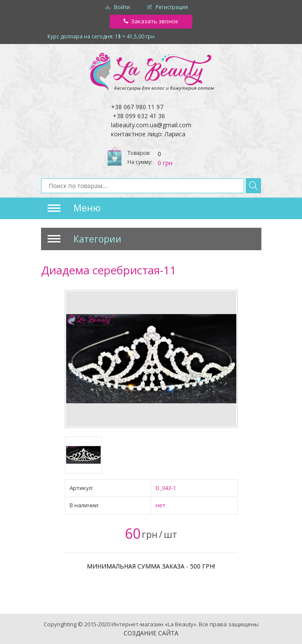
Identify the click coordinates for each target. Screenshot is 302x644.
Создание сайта (151, 633)
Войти (122, 7)
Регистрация (172, 7)
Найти (253, 186)
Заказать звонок (155, 21)
